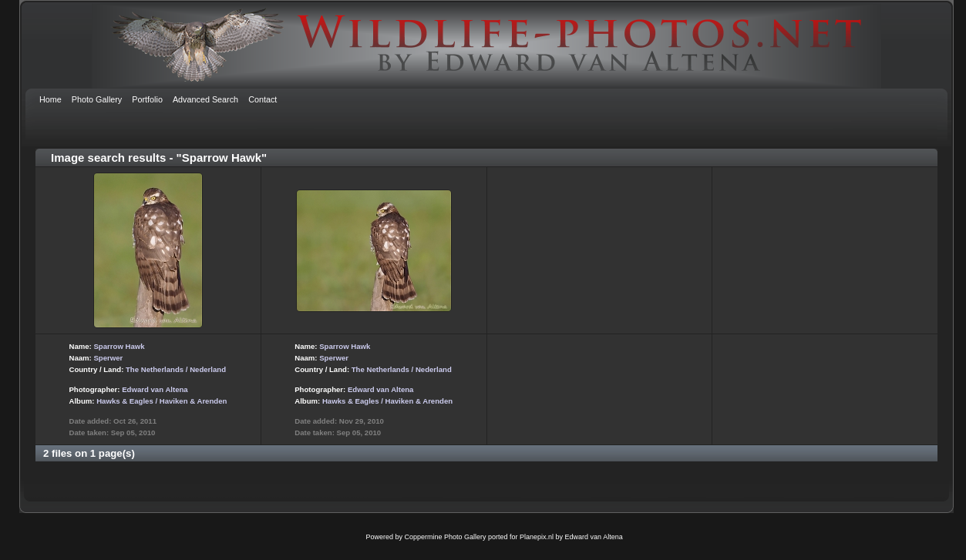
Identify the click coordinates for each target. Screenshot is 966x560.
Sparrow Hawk (119, 346)
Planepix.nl (537, 537)
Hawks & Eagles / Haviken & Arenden (162, 401)
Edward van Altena (155, 389)
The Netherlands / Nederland (176, 369)
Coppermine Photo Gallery (445, 537)
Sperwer (108, 358)
